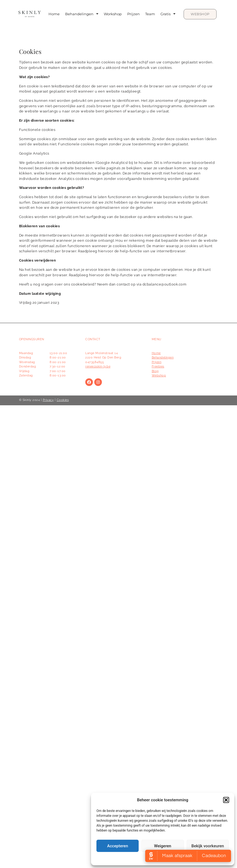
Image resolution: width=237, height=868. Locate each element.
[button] (226, 800)
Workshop (113, 14)
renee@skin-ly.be (98, 366)
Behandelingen (82, 14)
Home (54, 14)
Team (150, 14)
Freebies (158, 366)
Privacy (48, 400)
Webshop (159, 375)
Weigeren (163, 846)
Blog (155, 371)
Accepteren (118, 846)
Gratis (168, 14)
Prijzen (133, 14)
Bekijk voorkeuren (208, 846)
